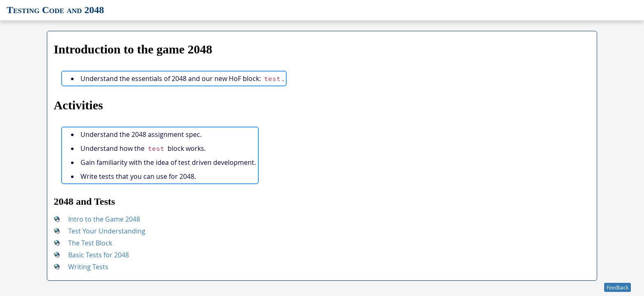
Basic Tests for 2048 (99, 255)
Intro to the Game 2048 (104, 219)
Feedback (618, 287)
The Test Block (90, 243)
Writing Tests (88, 267)
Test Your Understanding (107, 231)
